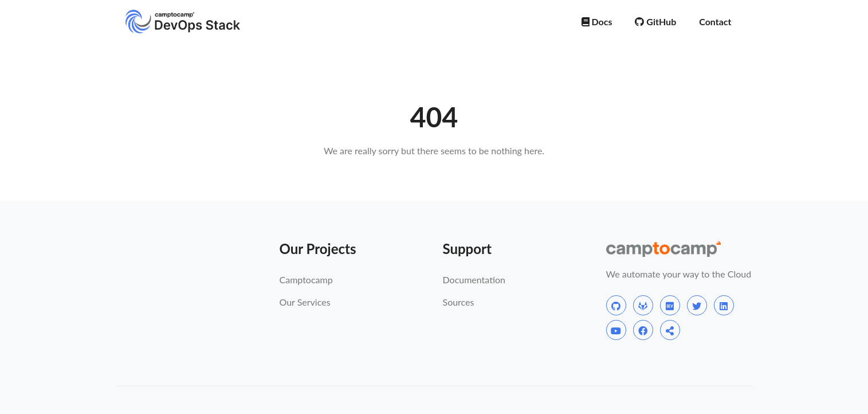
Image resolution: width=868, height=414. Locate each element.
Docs (597, 22)
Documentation (474, 280)
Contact (715, 22)
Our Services (305, 302)
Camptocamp (306, 280)
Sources (459, 302)
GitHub (655, 22)
